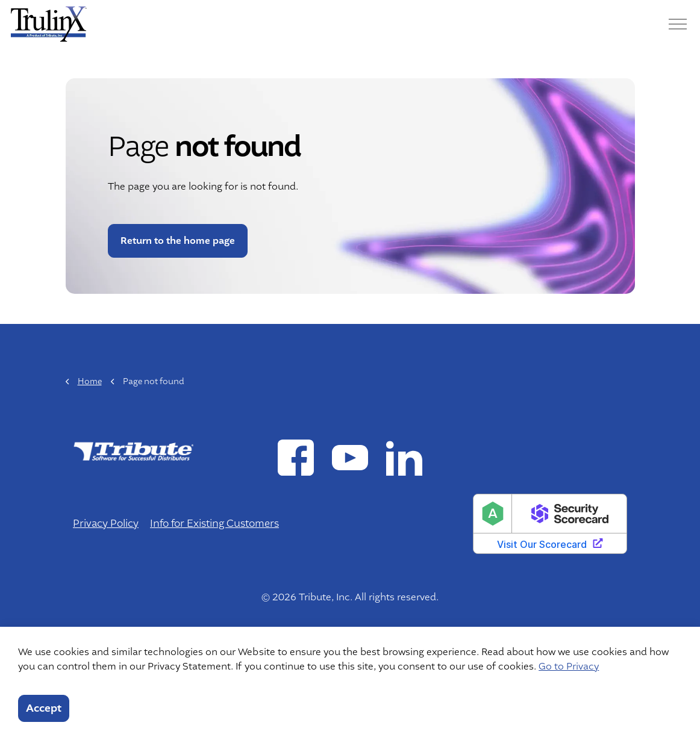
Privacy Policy (106, 524)
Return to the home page (178, 241)
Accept (44, 708)
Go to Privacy (569, 667)
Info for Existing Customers (214, 524)
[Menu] (678, 24)
